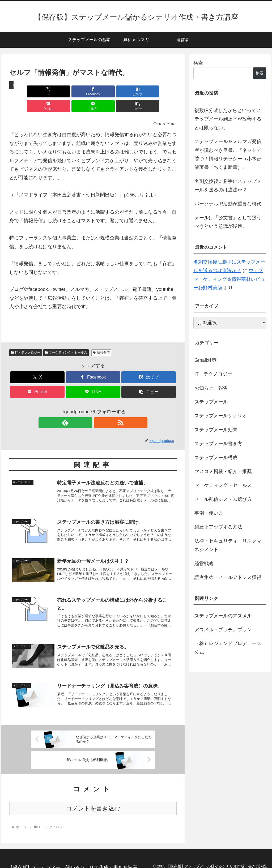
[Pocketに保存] (107, 91)
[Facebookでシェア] (51, 91)
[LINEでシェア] (135, 91)
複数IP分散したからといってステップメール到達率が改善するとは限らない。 (228, 119)
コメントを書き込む (93, 803)
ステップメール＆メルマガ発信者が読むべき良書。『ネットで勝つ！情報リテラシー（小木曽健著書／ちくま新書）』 (228, 154)
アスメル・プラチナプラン (223, 630)
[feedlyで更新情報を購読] (87, 408)
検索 (198, 63)
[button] (163, 91)
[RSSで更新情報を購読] (99, 408)
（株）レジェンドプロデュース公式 (228, 648)
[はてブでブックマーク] (79, 91)
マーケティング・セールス (66, 338)
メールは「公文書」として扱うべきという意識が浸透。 (228, 222)
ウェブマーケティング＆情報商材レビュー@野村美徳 (229, 279)
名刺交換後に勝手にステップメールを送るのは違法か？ (228, 186)
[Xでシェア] (23, 91)
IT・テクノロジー (25, 338)
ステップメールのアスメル (223, 616)
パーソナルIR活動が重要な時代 (228, 204)
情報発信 (101, 338)
